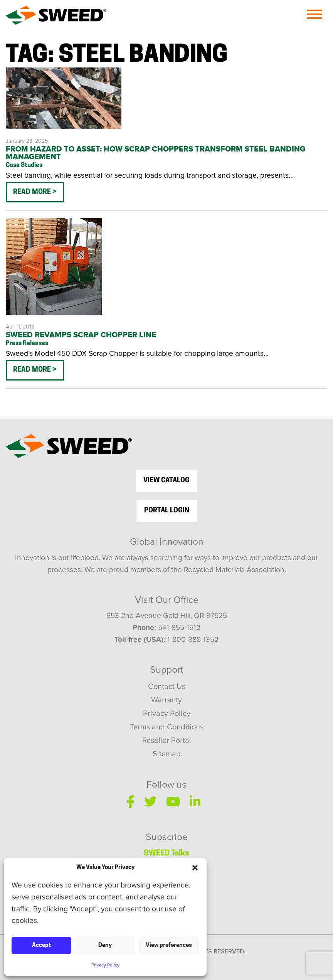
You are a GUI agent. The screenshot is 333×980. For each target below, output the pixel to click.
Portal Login (167, 511)
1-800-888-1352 (193, 640)
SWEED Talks (166, 854)
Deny (105, 945)
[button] (195, 868)
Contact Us (167, 687)
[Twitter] (150, 802)
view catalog (166, 481)
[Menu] (314, 14)
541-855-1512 (179, 628)
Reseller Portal (167, 741)
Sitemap (166, 754)
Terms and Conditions (167, 727)
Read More (33, 192)
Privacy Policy (105, 965)
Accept (41, 945)
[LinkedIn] (195, 802)
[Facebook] (131, 802)
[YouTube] (173, 802)
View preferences (169, 945)
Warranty (166, 700)
